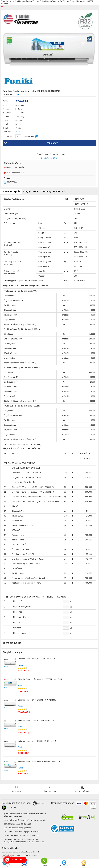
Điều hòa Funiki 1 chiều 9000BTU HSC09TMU (36, 720)
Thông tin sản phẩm (11, 191)
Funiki (21, 665)
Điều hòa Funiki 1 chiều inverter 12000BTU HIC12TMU (40, 679)
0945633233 (11, 182)
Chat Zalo (25, 863)
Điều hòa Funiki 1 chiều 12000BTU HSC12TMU (37, 741)
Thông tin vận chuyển (14, 167)
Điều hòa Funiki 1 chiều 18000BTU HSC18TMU (37, 659)
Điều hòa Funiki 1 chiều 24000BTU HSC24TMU (37, 700)
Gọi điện (44, 861)
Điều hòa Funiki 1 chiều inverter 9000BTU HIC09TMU (39, 762)
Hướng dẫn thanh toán (14, 173)
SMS (84, 863)
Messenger (64, 863)
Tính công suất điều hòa (53, 191)
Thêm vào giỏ (31, 136)
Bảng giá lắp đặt (31, 191)
